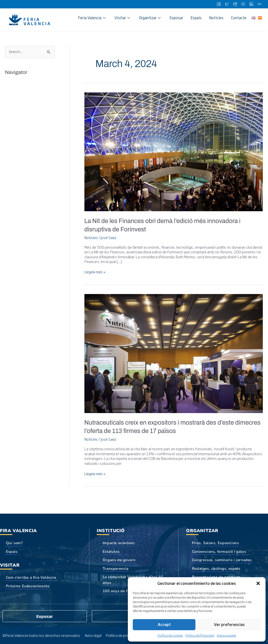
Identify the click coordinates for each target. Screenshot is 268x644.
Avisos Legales (226, 635)
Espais (196, 18)
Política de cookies (170, 635)
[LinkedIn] (251, 4)
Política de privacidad (124, 635)
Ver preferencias (229, 624)
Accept (164, 624)
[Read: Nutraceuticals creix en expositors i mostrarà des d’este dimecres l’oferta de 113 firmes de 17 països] (174, 352)
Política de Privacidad (200, 635)
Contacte (239, 18)
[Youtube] (243, 4)
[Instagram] (235, 4)
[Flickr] (259, 4)
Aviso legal (93, 635)
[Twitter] (227, 4)
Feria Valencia (92, 18)
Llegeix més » (96, 272)
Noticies (216, 18)
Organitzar (150, 18)
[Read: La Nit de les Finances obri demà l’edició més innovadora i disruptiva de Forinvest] (174, 151)
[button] (258, 583)
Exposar (176, 18)
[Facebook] (219, 4)
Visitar (122, 18)
